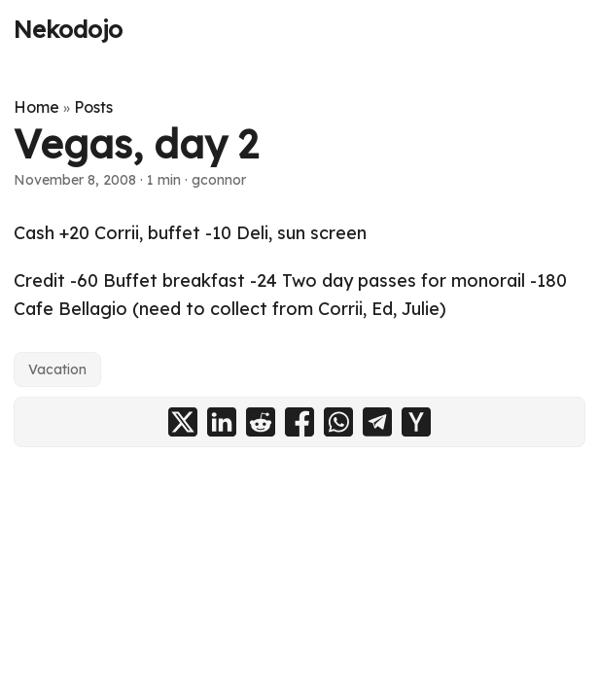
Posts (93, 107)
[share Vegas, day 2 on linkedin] (222, 422)
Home (36, 107)
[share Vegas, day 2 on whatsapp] (338, 422)
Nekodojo (68, 29)
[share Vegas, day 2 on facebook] (299, 422)
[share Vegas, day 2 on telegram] (377, 422)
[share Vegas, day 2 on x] (183, 422)
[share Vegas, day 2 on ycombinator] (416, 422)
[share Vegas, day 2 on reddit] (261, 422)
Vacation (57, 369)
